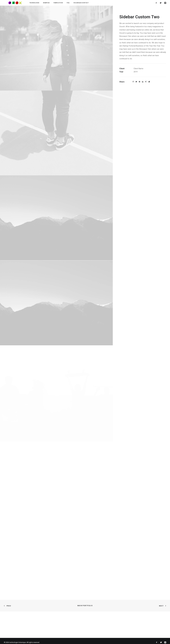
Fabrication (50, 3)
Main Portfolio (85, 606)
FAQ (59, 3)
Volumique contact (72, 3)
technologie (26, 3)
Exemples (38, 3)
